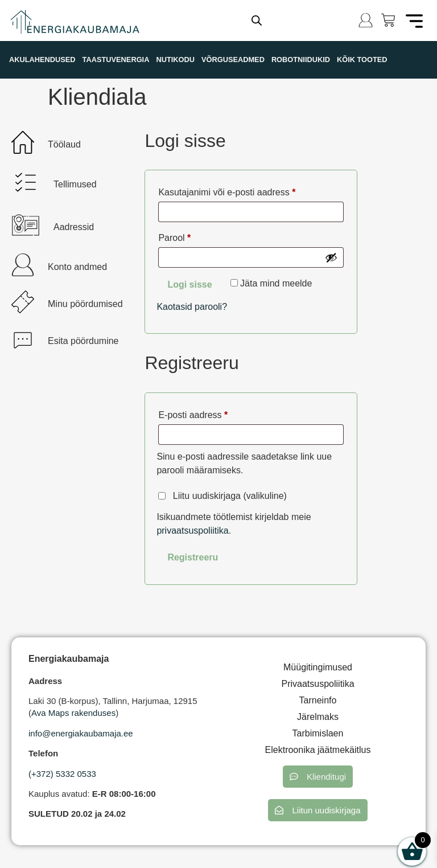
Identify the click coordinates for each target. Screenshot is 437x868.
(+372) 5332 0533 (62, 774)
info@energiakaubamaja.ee (81, 733)
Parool (189, 236)
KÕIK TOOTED (362, 60)
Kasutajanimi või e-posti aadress (241, 190)
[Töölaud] (23, 142)
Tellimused (75, 184)
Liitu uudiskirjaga (222, 496)
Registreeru (193, 557)
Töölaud (64, 144)
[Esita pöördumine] (23, 339)
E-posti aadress (207, 413)
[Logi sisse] (366, 20)
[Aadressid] (26, 225)
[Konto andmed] (23, 265)
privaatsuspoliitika (192, 531)
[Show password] (331, 257)
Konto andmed (77, 267)
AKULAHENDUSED (42, 60)
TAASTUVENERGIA (116, 60)
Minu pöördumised (85, 304)
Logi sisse (189, 284)
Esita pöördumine (83, 341)
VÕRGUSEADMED (233, 60)
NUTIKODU (175, 60)
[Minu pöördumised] (23, 302)
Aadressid (74, 227)
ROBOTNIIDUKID (301, 60)
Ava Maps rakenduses (73, 713)
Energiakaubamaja (69, 659)
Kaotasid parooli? (192, 307)
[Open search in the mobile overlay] (257, 21)
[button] (318, 777)
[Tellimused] (26, 182)
